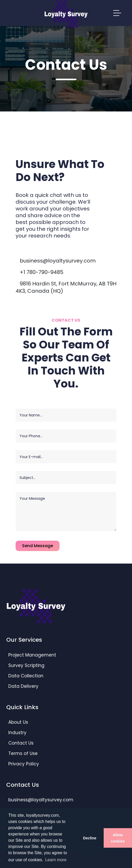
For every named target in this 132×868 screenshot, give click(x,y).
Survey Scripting (26, 665)
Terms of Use (23, 753)
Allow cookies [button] (118, 838)
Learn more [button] (56, 860)
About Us (18, 722)
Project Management (32, 655)
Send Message (38, 546)
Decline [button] (90, 838)
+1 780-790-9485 (42, 272)
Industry (17, 733)
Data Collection (26, 676)
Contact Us (21, 743)
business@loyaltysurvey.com (58, 261)
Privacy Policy (24, 764)
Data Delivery (23, 686)
